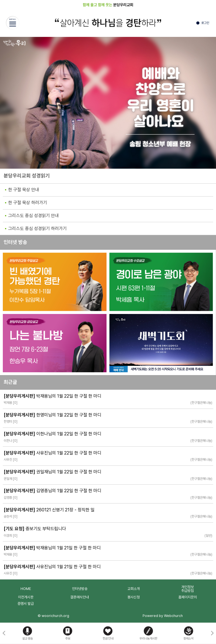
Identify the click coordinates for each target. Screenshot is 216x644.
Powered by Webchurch (163, 616)
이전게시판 (26, 597)
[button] (212, 633)
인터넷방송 (80, 589)
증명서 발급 (26, 604)
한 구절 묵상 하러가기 (28, 203)
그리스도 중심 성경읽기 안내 (33, 216)
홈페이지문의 (188, 597)
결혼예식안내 (80, 597)
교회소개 (134, 589)
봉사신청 (134, 597)
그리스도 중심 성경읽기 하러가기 (37, 229)
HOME (26, 589)
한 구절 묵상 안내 (24, 190)
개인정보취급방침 (188, 589)
